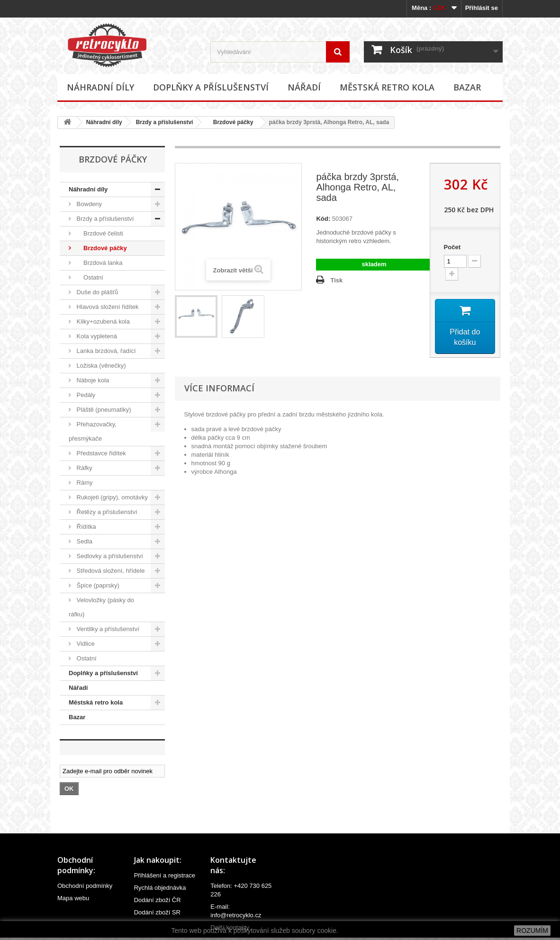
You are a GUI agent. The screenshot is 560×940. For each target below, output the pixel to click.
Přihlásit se (482, 8)
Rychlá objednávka (160, 888)
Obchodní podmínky (85, 886)
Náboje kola (92, 380)
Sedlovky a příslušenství (109, 556)
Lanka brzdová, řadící (105, 351)
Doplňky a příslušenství (211, 87)
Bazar (467, 87)
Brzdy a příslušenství (165, 122)
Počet (452, 247)
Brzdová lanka (99, 263)
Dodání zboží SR (157, 912)
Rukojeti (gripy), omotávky (111, 497)
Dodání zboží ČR (158, 900)
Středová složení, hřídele (110, 571)
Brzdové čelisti (99, 233)
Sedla (84, 541)
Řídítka (86, 527)
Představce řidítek (100, 453)
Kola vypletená (96, 336)
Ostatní (89, 277)
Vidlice (85, 644)
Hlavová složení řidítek (107, 307)
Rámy (84, 483)
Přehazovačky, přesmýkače (93, 431)
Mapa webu (73, 898)
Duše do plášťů (97, 292)
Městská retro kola (387, 87)
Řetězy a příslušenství (106, 512)
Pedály (85, 395)
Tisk (336, 280)
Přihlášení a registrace (165, 875)
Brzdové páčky (230, 122)
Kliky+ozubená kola (102, 321)
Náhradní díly (100, 87)
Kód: (323, 219)
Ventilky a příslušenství (107, 629)
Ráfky (84, 468)
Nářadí (304, 87)
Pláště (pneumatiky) (103, 410)
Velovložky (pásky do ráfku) (101, 607)
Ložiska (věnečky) (100, 366)
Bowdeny (88, 204)
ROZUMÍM (532, 931)
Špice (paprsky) (97, 585)
